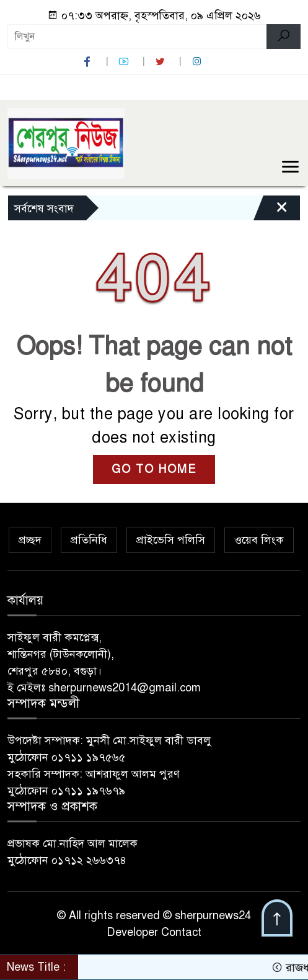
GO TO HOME (154, 469)
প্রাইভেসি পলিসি (171, 540)
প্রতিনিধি (89, 540)
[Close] (271, 211)
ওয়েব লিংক (259, 540)
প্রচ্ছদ (30, 540)
